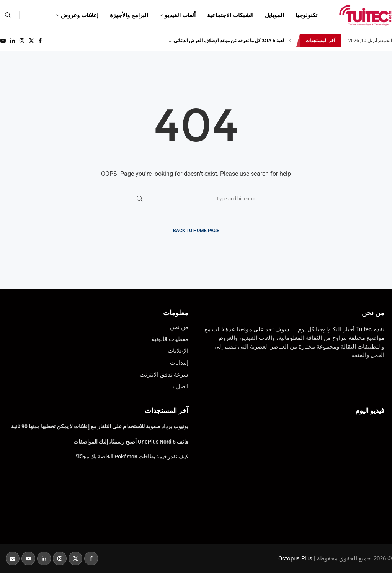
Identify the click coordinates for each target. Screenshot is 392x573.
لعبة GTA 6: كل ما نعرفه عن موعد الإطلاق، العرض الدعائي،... (226, 41)
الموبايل (274, 15)
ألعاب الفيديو (180, 15)
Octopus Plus (295, 558)
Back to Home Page (196, 231)
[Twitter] (31, 41)
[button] (290, 41)
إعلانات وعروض (80, 15)
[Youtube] (3, 41)
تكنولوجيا (306, 15)
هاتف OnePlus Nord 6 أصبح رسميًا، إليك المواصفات (131, 442)
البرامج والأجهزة (129, 15)
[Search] (8, 15)
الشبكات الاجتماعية (230, 15)
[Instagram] (22, 41)
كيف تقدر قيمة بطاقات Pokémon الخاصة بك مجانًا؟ (132, 457)
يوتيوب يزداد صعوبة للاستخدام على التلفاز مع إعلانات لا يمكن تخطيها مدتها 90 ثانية (100, 426)
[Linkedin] (13, 41)
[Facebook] (40, 41)
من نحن (373, 313)
